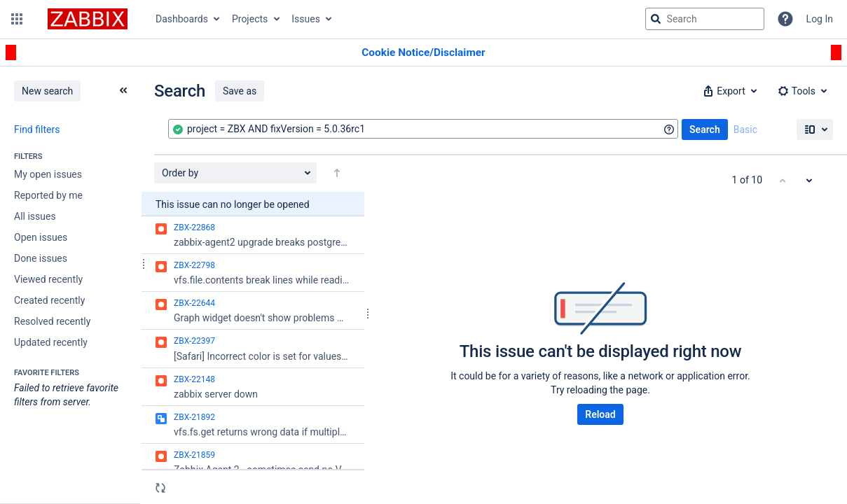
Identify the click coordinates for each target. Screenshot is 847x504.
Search (705, 129)
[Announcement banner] (423, 53)
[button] (17, 19)
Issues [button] (306, 19)
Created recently (49, 300)
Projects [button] (250, 19)
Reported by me (48, 195)
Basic (745, 129)
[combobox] (423, 129)
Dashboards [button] (182, 19)
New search (47, 91)
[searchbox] (705, 19)
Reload (600, 414)
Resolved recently (52, 321)
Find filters (37, 129)
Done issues (41, 258)
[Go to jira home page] (88, 19)
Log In (820, 19)
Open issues (41, 237)
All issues (35, 216)
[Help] (785, 19)
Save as (240, 91)
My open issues (48, 174)
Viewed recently (48, 279)
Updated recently (51, 342)
